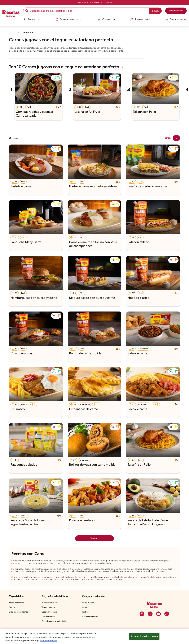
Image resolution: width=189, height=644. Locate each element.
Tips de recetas (49, 624)
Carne (85, 615)
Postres (86, 620)
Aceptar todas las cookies (144, 636)
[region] (94, 636)
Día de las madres (91, 624)
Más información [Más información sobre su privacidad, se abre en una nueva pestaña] (50, 641)
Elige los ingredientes (19, 620)
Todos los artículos (50, 611)
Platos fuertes (89, 611)
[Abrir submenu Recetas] (32, 20)
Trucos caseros (49, 615)
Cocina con (106, 20)
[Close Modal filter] (176, 141)
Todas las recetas (26, 33)
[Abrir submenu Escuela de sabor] (69, 20)
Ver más (95, 541)
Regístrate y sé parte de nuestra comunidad (94, 3)
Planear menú (140, 20)
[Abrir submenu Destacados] (175, 20)
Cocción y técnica (50, 620)
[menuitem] (32, 21)
